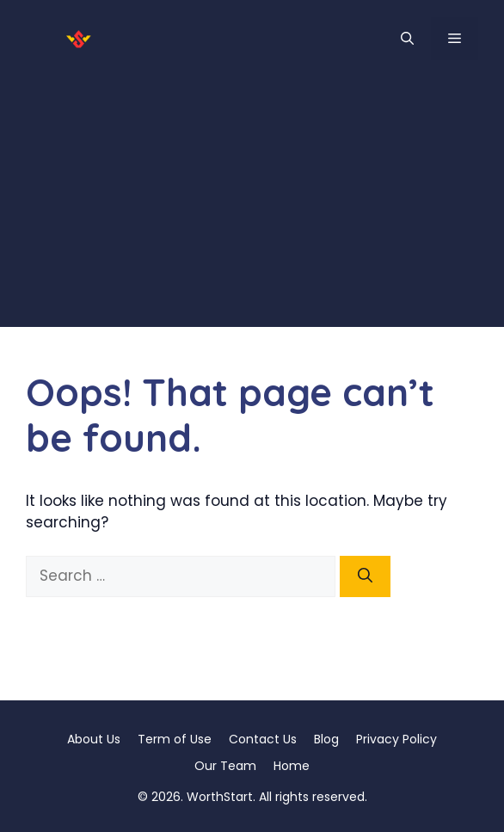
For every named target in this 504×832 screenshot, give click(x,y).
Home (292, 766)
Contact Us (263, 739)
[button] (407, 39)
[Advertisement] (252, 206)
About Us (94, 739)
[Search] (365, 576)
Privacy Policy (396, 739)
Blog (326, 739)
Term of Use (175, 739)
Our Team (225, 766)
